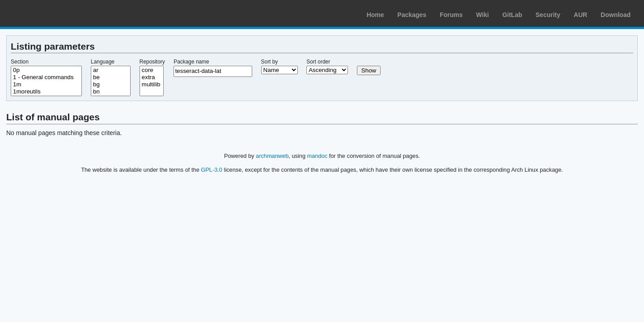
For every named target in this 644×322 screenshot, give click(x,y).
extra (152, 77)
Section (20, 62)
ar (111, 70)
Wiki (483, 15)
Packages (412, 15)
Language (103, 62)
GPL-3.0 (212, 170)
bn (111, 92)
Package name (191, 62)
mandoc (318, 156)
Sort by (270, 62)
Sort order (318, 62)
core (152, 70)
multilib (152, 85)
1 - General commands (46, 77)
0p (46, 70)
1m (46, 85)
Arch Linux (49, 13)
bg (111, 85)
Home (375, 15)
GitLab (512, 15)
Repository (152, 62)
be (111, 77)
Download (616, 15)
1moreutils (46, 92)
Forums (451, 15)
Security (548, 15)
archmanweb (272, 156)
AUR (580, 15)
